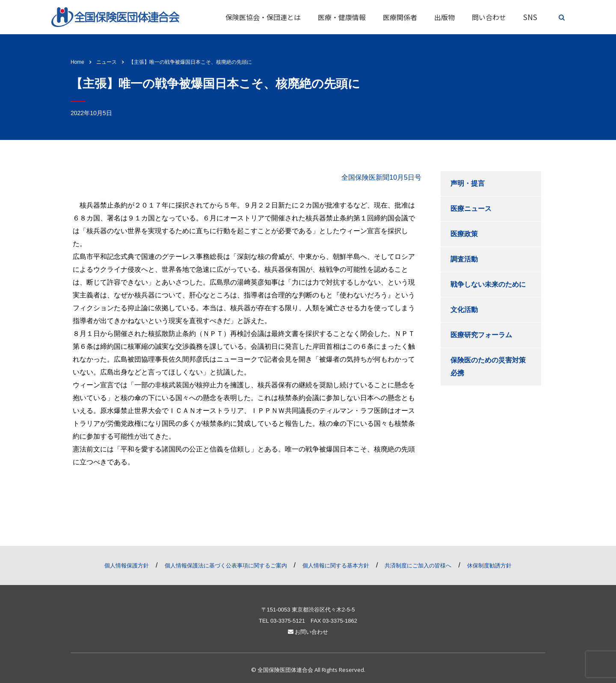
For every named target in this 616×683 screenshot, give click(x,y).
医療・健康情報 (342, 17)
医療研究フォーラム (481, 335)
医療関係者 (400, 17)
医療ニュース (471, 209)
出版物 (444, 17)
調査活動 (464, 259)
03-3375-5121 (288, 621)
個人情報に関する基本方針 (336, 566)
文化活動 (464, 310)
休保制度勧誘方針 (489, 566)
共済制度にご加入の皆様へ (418, 566)
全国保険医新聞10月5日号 (381, 177)
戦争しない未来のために (488, 284)
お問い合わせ (308, 632)
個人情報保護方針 (127, 566)
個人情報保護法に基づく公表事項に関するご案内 (226, 566)
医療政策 (464, 234)
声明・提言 (468, 183)
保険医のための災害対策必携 (488, 367)
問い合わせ (489, 17)
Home (77, 62)
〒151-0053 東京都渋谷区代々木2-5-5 (308, 610)
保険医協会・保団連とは (263, 17)
